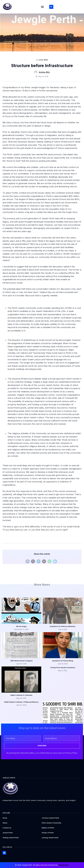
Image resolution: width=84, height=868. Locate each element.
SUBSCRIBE (42, 746)
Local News (43, 60)
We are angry (21, 626)
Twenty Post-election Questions (63, 667)
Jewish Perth (8, 833)
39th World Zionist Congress (21, 661)
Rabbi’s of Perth (48, 828)
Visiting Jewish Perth (11, 838)
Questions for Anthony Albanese (63, 626)
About (5, 823)
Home (5, 818)
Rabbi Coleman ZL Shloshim (21, 695)
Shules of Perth (48, 833)
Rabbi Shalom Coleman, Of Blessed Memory (21, 702)
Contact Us (7, 828)
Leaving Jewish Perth (50, 838)
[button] (42, 7)
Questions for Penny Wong (63, 661)
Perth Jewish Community (51, 823)
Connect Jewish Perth (50, 818)
